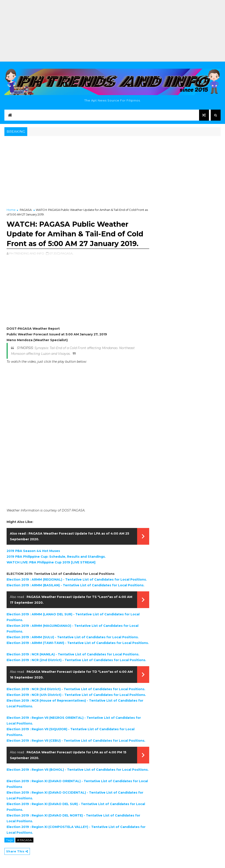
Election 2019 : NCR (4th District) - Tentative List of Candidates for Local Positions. (76, 695)
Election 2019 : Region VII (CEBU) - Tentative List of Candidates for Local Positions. (76, 741)
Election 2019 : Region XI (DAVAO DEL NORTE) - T (47, 815)
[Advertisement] (112, 31)
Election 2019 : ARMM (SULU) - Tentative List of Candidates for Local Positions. (73, 637)
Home (11, 210)
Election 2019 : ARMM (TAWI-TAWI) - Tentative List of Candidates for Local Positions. (78, 643)
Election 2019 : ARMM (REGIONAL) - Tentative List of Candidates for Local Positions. (77, 579)
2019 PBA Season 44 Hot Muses (33, 551)
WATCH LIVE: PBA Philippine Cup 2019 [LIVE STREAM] (51, 562)
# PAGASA (24, 840)
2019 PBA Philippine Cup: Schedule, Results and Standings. (56, 557)
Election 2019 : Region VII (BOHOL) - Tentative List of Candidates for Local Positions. (78, 770)
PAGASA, (67, 253)
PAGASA (26, 210)
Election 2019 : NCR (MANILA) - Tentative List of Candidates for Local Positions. (73, 654)
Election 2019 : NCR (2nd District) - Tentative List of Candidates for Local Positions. (76, 660)
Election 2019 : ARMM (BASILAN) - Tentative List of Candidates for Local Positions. (75, 585)
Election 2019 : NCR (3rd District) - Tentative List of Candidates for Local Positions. (76, 689)
